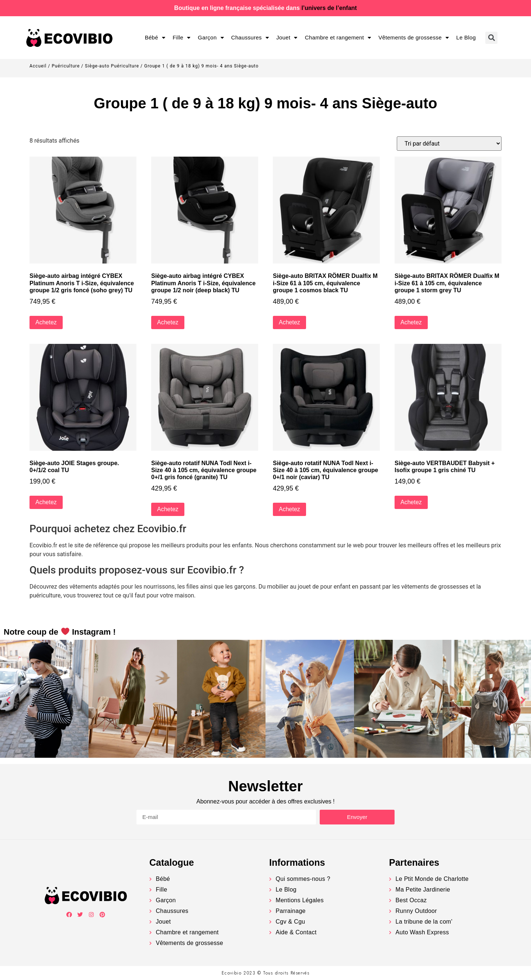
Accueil (38, 66)
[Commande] (449, 144)
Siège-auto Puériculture (112, 66)
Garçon (211, 38)
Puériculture (66, 66)
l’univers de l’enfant (329, 8)
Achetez (46, 322)
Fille (181, 38)
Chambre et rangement (338, 38)
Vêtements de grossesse (414, 38)
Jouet (287, 38)
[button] (8, 700)
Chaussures (250, 38)
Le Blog (466, 37)
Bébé (155, 38)
